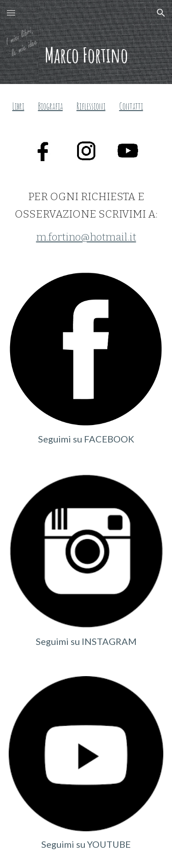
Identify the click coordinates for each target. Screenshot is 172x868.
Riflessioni (91, 106)
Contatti (131, 106)
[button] (11, 13)
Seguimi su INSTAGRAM (86, 641)
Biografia (50, 106)
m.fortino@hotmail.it (86, 237)
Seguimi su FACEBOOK (86, 439)
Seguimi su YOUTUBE (86, 844)
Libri (18, 106)
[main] (86, 55)
